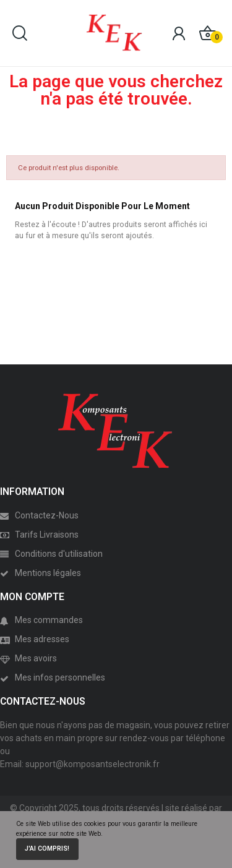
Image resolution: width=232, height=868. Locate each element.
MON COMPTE (32, 597)
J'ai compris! (47, 849)
